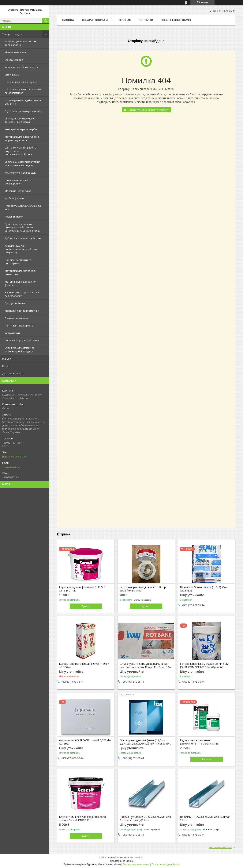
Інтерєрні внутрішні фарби (21, 129)
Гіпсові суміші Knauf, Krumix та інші (23, 207)
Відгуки (7, 359)
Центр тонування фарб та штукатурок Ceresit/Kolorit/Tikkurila (21, 151)
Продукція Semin (15, 303)
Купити (86, 606)
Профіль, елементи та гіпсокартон (18, 262)
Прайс (6, 366)
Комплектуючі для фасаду (20, 173)
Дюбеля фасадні (15, 198)
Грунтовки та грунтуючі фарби (23, 111)
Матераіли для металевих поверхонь (21, 272)
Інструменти (12, 333)
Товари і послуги (12, 34)
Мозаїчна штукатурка (18, 191)
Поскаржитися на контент (136, 864)
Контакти (146, 20)
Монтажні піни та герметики (22, 311)
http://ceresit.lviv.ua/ (14, 457)
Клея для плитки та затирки (22, 67)
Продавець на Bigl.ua (121, 861)
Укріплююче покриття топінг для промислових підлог (22, 164)
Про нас (125, 20)
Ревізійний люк (14, 217)
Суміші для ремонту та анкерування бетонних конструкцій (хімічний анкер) (22, 227)
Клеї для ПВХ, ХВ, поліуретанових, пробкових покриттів (22, 249)
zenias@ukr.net (11, 467)
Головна (67, 20)
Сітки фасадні (13, 75)
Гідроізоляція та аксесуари (21, 82)
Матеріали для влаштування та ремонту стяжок (22, 138)
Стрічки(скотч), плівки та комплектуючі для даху (20, 349)
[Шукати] (46, 21)
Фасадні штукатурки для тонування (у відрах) (20, 120)
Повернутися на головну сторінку (148, 110)
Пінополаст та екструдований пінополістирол (23, 91)
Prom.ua (139, 858)
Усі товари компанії (220, 847)
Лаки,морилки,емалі (17, 318)
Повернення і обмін (176, 20)
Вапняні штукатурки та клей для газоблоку (22, 294)
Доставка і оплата (13, 373)
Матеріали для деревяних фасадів (21, 283)
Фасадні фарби (14, 60)
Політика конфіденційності (166, 864)
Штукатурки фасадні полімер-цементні (23, 102)
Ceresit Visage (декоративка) (22, 340)
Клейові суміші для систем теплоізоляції (20, 43)
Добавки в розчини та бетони (23, 238)
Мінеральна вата (15, 52)
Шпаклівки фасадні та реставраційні (18, 182)
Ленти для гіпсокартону (19, 326)
